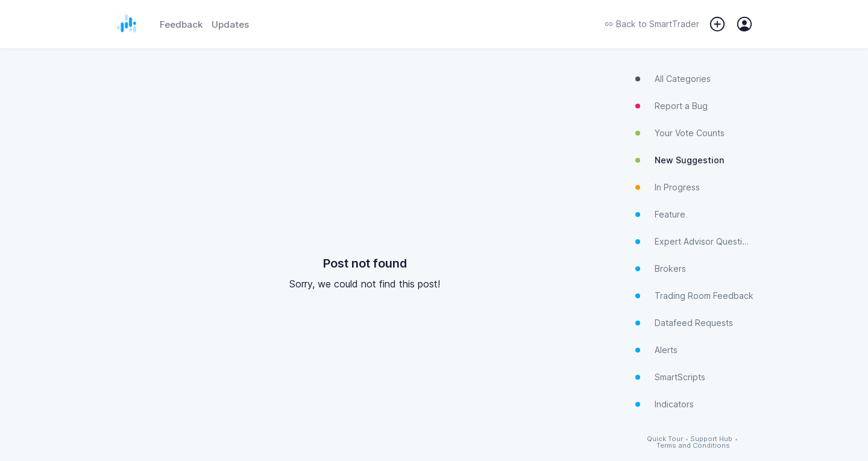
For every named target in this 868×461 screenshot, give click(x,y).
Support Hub (711, 439)
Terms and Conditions (693, 446)
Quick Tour (665, 439)
